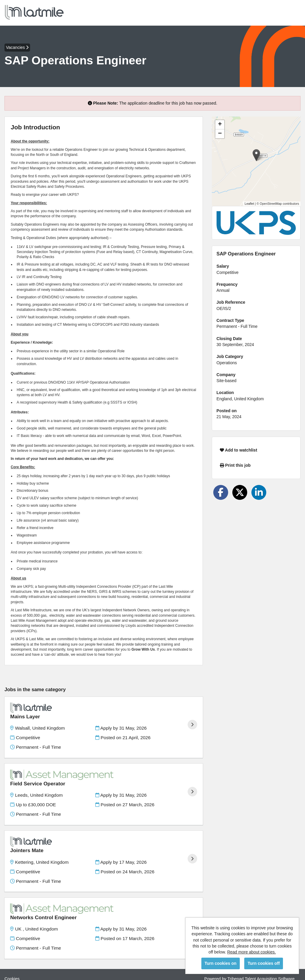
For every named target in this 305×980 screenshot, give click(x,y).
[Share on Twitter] (240, 492)
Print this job (235, 465)
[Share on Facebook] (221, 492)
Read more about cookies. (252, 952)
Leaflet (249, 204)
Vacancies (17, 47)
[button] (256, 155)
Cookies (12, 953)
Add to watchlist (238, 450)
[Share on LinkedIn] (259, 492)
